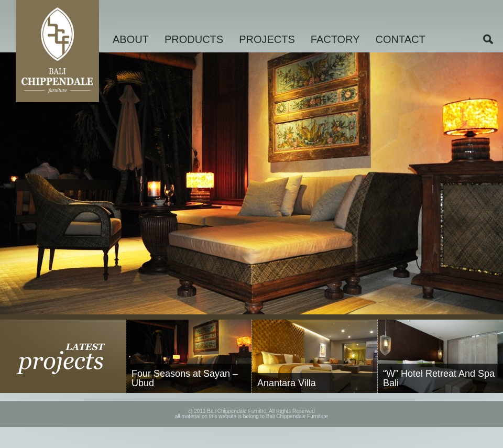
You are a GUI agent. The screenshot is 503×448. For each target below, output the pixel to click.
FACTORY (335, 39)
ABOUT (131, 39)
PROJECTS (267, 39)
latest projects (63, 356)
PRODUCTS (194, 39)
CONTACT (401, 39)
